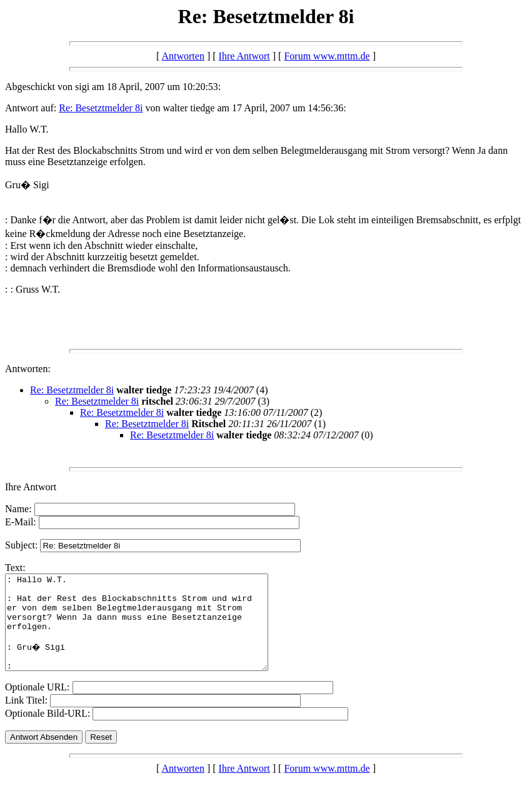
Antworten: (28, 369)
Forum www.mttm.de (327, 56)
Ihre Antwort (244, 56)
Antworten (183, 56)
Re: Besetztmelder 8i (101, 108)
